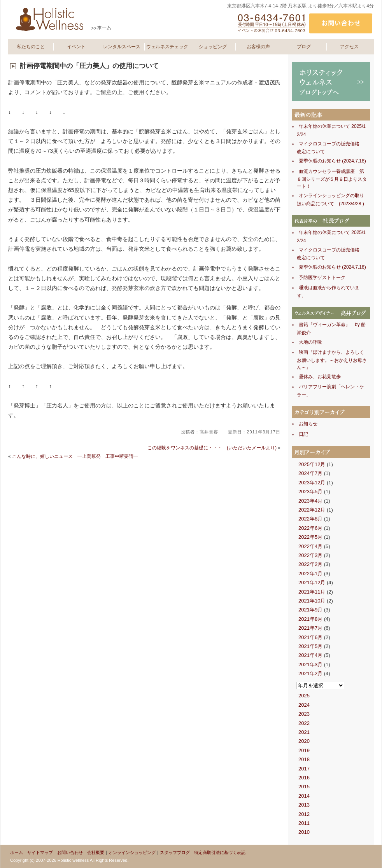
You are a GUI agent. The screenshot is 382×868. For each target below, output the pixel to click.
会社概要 (96, 852)
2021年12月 (312, 582)
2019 (304, 750)
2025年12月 (312, 464)
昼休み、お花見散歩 (320, 377)
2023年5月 (310, 492)
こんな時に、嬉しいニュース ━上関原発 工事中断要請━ (75, 456)
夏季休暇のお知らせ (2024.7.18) (332, 161)
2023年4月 (310, 501)
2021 (304, 732)
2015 (304, 787)
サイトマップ (40, 852)
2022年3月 (310, 555)
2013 (304, 805)
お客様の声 (258, 47)
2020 (304, 741)
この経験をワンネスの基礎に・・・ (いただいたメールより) (212, 448)
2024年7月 (310, 473)
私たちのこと (31, 47)
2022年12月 (312, 510)
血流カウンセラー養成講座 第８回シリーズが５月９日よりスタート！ (332, 179)
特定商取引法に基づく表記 (220, 852)
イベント (76, 47)
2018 (304, 759)
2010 (304, 832)
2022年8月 (310, 519)
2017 (304, 769)
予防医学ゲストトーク (322, 278)
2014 (304, 796)
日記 (303, 434)
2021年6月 (310, 637)
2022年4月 (310, 546)
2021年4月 (310, 655)
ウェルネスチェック (167, 47)
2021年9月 (310, 610)
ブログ (304, 47)
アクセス (349, 47)
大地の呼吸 (310, 342)
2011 (304, 823)
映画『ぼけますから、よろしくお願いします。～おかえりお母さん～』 (332, 360)
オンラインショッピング (132, 852)
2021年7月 (310, 628)
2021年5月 (310, 646)
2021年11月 (312, 592)
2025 (304, 696)
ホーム (17, 852)
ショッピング (213, 47)
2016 (304, 778)
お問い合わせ (70, 852)
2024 (304, 705)
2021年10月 (312, 601)
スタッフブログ (175, 852)
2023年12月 (312, 483)
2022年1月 (310, 574)
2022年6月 (310, 528)
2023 (304, 714)
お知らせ (308, 424)
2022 (304, 723)
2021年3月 (310, 665)
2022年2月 (310, 564)
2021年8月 (310, 619)
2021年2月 (310, 673)
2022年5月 (310, 537)
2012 (304, 814)
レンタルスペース (122, 47)
